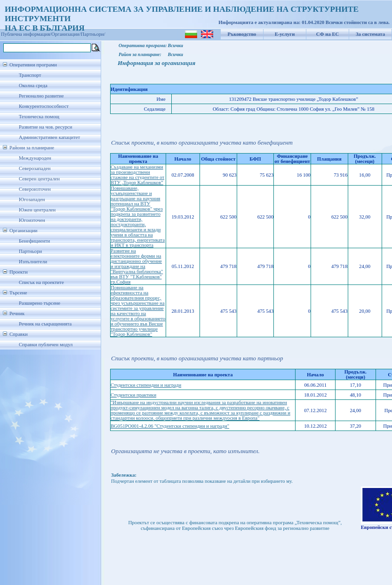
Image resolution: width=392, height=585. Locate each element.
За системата (370, 34)
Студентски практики (133, 395)
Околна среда (33, 85)
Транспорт (30, 75)
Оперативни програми (33, 65)
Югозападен (32, 199)
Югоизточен (32, 220)
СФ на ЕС (328, 34)
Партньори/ (93, 34)
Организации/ (66, 34)
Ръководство (242, 34)
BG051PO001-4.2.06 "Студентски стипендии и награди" (170, 426)
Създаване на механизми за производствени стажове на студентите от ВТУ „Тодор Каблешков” (137, 175)
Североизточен (35, 189)
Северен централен (39, 179)
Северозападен (35, 168)
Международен (35, 158)
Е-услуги (285, 34)
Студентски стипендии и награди (146, 385)
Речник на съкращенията (45, 324)
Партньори (30, 251)
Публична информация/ (26, 34)
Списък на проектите (41, 282)
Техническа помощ (39, 117)
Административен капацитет (49, 137)
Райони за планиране (32, 148)
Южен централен (37, 210)
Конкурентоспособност (44, 106)
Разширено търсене (40, 303)
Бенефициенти (34, 241)
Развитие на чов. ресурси (46, 127)
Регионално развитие (41, 96)
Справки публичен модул (46, 345)
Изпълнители (33, 262)
